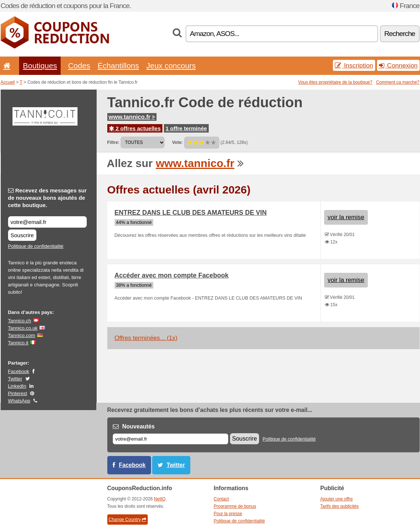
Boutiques (40, 66)
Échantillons (119, 66)
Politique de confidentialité (36, 246)
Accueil (8, 82)
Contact (221, 499)
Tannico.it (18, 343)
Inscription (354, 65)
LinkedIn (17, 386)
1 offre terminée (186, 128)
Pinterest (18, 393)
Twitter (15, 379)
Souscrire (22, 235)
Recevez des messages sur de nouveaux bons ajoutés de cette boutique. (47, 198)
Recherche (400, 34)
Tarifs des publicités (340, 506)
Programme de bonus (235, 506)
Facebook (19, 371)
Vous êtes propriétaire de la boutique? (335, 82)
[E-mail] (170, 439)
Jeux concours (171, 66)
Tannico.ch (20, 321)
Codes (79, 66)
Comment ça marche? (398, 82)
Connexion (398, 65)
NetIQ (160, 499)
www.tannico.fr (132, 117)
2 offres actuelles (135, 128)
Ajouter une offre (337, 499)
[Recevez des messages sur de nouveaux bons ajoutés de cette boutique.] (47, 222)
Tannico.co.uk (23, 328)
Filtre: (113, 142)
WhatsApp (19, 401)
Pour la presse (228, 514)
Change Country (128, 520)
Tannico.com (22, 335)
